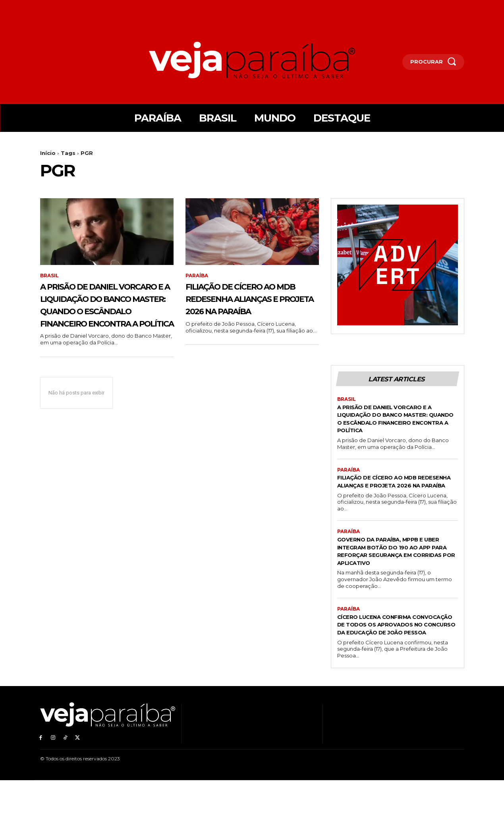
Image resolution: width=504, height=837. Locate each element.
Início (48, 153)
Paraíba (197, 276)
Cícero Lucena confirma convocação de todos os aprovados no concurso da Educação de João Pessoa (393, 678)
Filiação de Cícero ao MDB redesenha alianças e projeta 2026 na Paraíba (249, 304)
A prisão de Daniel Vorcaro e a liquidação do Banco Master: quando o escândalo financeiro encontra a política (107, 317)
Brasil (49, 276)
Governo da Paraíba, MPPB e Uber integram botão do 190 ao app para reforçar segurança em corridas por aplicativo (392, 596)
